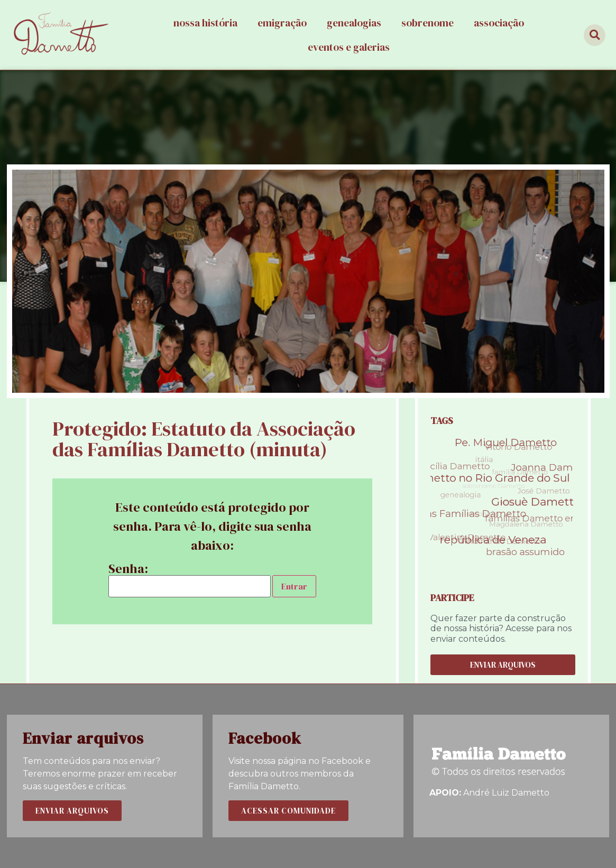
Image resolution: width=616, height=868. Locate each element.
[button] (503, 665)
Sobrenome (427, 23)
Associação (499, 23)
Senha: (190, 580)
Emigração (282, 23)
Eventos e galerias (349, 47)
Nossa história (205, 23)
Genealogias (354, 23)
